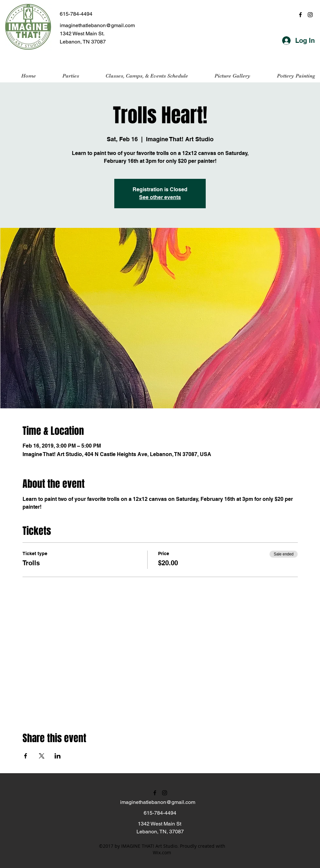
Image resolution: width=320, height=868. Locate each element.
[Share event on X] (42, 756)
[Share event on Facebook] (26, 756)
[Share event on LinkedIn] (58, 756)
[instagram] (310, 15)
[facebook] (300, 15)
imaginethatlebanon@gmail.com (97, 25)
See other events (160, 197)
